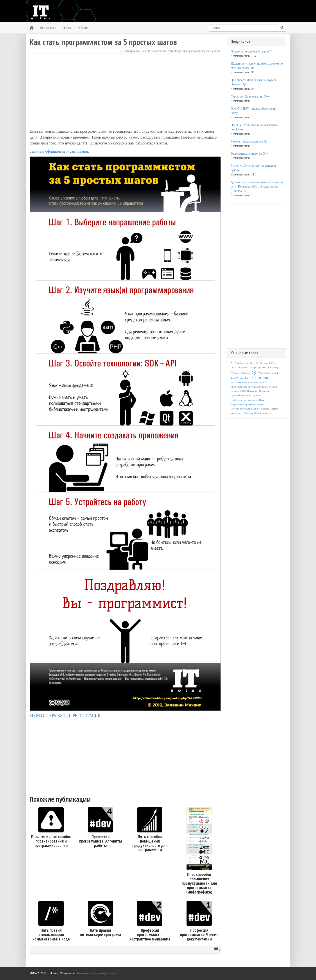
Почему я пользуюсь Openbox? (251, 51)
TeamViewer (237, 378)
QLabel (262, 367)
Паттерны (252, 391)
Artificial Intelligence (257, 363)
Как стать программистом (157, 51)
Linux (234, 367)
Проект (256, 395)
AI (232, 363)
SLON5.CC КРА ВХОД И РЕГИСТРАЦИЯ (65, 716)
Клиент (263, 382)
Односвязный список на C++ (249, 154)
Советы (265, 409)
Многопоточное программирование (249, 387)
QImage (253, 367)
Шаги (217, 51)
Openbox (243, 367)
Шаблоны (248, 413)
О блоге (83, 28)
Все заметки (48, 28)
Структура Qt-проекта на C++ (250, 97)
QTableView (264, 373)
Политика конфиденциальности (98, 973)
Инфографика (131, 51)
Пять (209, 51)
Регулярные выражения (243, 404)
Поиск (67, 28)
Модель (273, 387)
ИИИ (265, 378)
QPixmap (246, 373)
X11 (254, 378)
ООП (243, 391)
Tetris (247, 378)
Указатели (236, 413)
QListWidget (273, 367)
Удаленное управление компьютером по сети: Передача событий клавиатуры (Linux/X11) (257, 187)
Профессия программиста (189, 51)
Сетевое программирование (245, 409)
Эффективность (263, 413)
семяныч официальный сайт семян (59, 151)
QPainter (235, 373)
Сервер (260, 404)
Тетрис (274, 409)
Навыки (235, 391)
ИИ (259, 378)
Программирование (241, 395)
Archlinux (240, 363)
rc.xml (275, 373)
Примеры (264, 391)
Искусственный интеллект (244, 382)
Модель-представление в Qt (249, 142)
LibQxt (273, 363)
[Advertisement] (125, 91)
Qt (254, 373)
